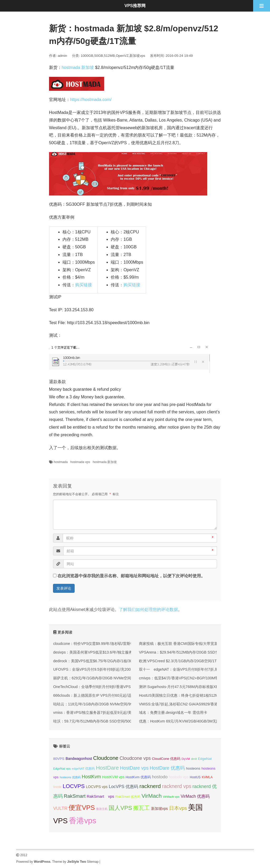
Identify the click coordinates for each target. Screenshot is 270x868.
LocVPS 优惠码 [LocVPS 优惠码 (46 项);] (124, 786)
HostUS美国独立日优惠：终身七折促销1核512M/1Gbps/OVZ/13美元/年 (197, 695)
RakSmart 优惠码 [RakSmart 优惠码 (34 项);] (128, 797)
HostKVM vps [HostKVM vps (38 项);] (113, 777)
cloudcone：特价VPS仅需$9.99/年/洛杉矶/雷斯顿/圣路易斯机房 (105, 644)
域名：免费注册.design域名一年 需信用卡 (173, 713)
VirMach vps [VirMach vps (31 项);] (171, 797)
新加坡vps (137, 56)
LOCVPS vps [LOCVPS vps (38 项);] (97, 787)
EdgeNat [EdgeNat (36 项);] (205, 759)
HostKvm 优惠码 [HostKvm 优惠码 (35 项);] (138, 777)
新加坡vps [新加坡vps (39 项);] (160, 809)
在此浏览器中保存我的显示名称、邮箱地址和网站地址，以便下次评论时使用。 (131, 576)
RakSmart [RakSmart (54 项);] (75, 796)
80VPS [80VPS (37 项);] (59, 759)
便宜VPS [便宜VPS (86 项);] (82, 808)
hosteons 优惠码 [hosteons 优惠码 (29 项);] (70, 777)
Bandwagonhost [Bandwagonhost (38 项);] (79, 759)
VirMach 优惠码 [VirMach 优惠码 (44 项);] (195, 796)
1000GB (87, 56)
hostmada (61, 462)
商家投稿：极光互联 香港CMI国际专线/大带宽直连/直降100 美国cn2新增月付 (202, 644)
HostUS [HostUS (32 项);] (195, 777)
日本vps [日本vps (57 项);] (178, 808)
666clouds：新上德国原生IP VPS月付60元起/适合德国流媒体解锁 (107, 695)
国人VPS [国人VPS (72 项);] (120, 808)
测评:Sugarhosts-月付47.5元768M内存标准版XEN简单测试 (187, 687)
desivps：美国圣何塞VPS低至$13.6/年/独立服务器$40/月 (100, 652)
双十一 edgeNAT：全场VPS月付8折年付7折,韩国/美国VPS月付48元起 (198, 669)
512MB (109, 56)
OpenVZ (122, 56)
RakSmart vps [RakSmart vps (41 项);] (100, 796)
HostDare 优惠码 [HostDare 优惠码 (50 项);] (167, 768)
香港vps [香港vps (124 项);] (83, 821)
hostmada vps (80, 462)
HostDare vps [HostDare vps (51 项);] (134, 768)
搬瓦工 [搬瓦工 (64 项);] (141, 808)
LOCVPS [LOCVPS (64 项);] (74, 786)
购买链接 (84, 285)
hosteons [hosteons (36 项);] (193, 768)
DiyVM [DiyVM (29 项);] (186, 759)
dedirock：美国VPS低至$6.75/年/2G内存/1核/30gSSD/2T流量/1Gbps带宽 (114, 661)
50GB (98, 56)
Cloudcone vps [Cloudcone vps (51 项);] (135, 758)
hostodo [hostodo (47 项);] (160, 777)
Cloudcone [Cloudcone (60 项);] (106, 758)
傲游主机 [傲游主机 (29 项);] (102, 809)
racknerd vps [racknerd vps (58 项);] (177, 786)
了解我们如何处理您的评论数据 (148, 609)
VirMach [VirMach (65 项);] (152, 796)
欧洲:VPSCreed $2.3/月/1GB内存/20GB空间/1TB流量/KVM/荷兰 (191, 661)
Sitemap (93, 862)
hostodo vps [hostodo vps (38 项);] (179, 777)
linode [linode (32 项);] (57, 787)
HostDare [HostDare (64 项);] (107, 768)
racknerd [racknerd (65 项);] (150, 786)
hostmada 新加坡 (78, 67)
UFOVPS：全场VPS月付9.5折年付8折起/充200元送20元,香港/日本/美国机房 (116, 669)
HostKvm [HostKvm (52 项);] (91, 777)
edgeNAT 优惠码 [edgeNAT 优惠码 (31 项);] (83, 769)
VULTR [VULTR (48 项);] (60, 808)
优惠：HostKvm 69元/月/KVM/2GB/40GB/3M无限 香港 (184, 721)
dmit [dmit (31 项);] (194, 759)
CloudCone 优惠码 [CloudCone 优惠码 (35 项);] (166, 759)
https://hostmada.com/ (91, 100)
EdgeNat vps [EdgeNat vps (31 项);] (62, 769)
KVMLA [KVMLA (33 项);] (207, 777)
